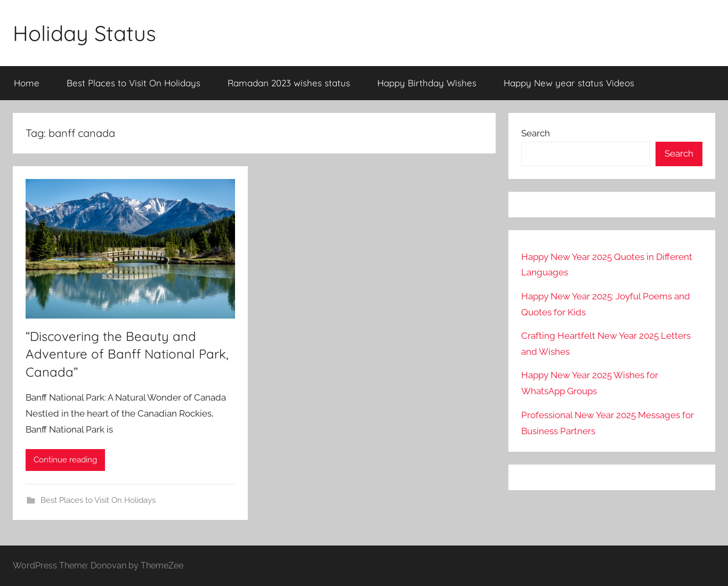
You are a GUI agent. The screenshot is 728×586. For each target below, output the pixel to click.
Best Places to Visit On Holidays (134, 83)
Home (27, 83)
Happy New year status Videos (569, 83)
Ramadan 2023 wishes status (289, 83)
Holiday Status (84, 33)
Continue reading (65, 460)
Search (536, 133)
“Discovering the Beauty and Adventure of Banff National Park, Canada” (127, 354)
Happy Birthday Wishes (427, 83)
